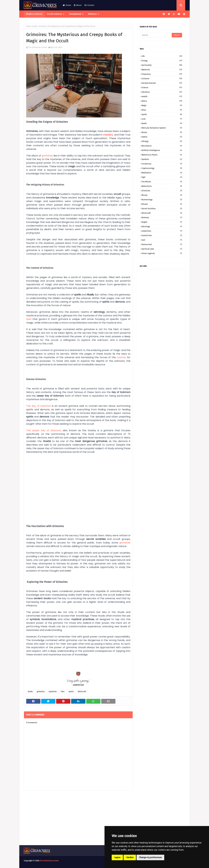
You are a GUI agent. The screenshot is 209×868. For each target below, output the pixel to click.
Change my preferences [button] (150, 857)
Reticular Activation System (162, 128)
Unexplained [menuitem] (75, 14)
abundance (162, 146)
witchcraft (82, 692)
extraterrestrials (162, 83)
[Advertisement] (161, 317)
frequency (162, 74)
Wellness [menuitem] (92, 14)
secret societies (162, 209)
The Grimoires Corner (38, 47)
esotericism (162, 235)
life (162, 56)
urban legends (162, 253)
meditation (162, 173)
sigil (162, 177)
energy (162, 61)
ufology (162, 141)
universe (75, 159)
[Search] (156, 35)
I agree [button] (117, 857)
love (162, 119)
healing (126, 409)
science (162, 87)
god (162, 240)
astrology (162, 226)
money (162, 195)
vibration (162, 92)
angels (162, 222)
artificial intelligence (162, 150)
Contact (89, 5)
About (78, 5)
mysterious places (162, 155)
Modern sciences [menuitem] (34, 14)
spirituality (162, 65)
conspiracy (162, 164)
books (35, 26)
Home (67, 5)
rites (63, 692)
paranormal (162, 244)
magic (162, 105)
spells (71, 692)
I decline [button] (130, 857)
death (162, 123)
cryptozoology (162, 168)
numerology (162, 200)
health (162, 96)
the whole (162, 182)
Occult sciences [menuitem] (54, 14)
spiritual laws (162, 249)
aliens (162, 101)
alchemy (162, 217)
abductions (162, 186)
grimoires (41, 692)
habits (162, 137)
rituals (162, 204)
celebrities (162, 231)
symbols (162, 159)
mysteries (53, 692)
